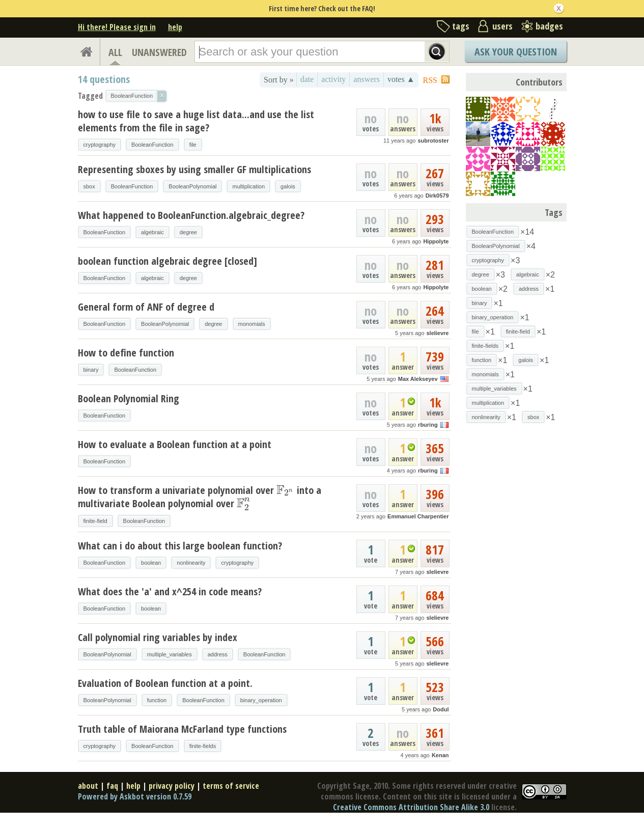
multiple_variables (170, 654)
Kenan (440, 755)
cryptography (100, 145)
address (218, 654)
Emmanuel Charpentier (418, 516)
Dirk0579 (437, 196)
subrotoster (433, 141)
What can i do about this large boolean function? (180, 546)
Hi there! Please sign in (117, 27)
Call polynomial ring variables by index (158, 637)
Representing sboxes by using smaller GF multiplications (194, 169)
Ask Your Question (516, 52)
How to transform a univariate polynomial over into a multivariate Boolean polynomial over (200, 497)
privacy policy (172, 786)
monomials (252, 324)
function (157, 700)
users (502, 26)
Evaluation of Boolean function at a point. (165, 683)
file (193, 145)
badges (549, 26)
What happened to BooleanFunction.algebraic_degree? (191, 215)
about (88, 786)
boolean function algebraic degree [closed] (167, 261)
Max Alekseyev (418, 379)
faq (112, 786)
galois (288, 186)
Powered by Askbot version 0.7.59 (135, 796)
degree (188, 232)
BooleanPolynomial (192, 186)
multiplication (248, 186)
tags (461, 26)
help (175, 27)
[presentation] (285, 490)
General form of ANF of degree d (146, 307)
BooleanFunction (152, 145)
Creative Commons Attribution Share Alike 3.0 (411, 807)
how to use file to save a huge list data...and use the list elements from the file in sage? (196, 121)
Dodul (441, 709)
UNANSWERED (159, 52)
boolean (151, 563)
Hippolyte (436, 241)
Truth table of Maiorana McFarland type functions (182, 729)
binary (91, 370)
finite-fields (203, 746)
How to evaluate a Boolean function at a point (175, 444)
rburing (428, 425)
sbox (89, 186)
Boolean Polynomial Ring (129, 398)
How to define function (126, 353)
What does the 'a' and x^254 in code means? (170, 591)
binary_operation (261, 700)
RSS (430, 80)
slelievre (437, 333)
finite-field (95, 521)
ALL (115, 52)
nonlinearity (191, 563)
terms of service (231, 786)
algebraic (152, 232)
